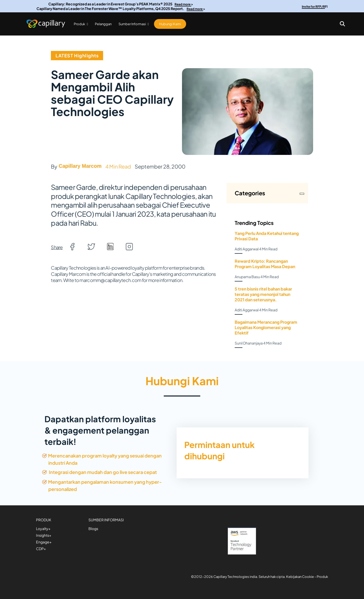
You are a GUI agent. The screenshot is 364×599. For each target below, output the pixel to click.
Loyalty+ (43, 528)
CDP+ (41, 549)
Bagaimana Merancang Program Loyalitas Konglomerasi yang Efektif (266, 327)
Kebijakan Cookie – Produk (307, 577)
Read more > (184, 4)
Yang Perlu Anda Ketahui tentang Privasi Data (267, 236)
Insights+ (44, 535)
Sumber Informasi (134, 24)
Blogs (93, 528)
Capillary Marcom (80, 166)
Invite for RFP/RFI (315, 7)
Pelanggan (103, 24)
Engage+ (44, 542)
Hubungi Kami (170, 24)
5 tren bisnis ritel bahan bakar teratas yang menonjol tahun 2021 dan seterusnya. (263, 294)
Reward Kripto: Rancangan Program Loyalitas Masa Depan (265, 264)
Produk (81, 24)
